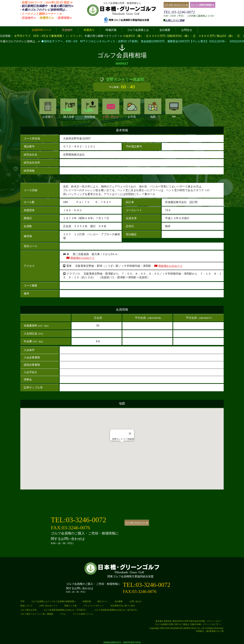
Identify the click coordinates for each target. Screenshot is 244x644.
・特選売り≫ (45, 18)
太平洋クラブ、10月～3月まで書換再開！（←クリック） (49, 36)
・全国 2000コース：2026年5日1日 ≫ (46, 2)
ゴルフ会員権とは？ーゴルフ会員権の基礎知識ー (54, 601)
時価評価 (87, 601)
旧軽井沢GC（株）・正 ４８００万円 (191, 36)
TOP (22, 601)
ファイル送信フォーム (83, 614)
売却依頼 (90, 108)
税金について (26, 606)
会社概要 (119, 601)
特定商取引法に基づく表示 (123, 606)
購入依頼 (69, 108)
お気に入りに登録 (175, 20)
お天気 (132, 108)
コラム (63, 614)
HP (174, 108)
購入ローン (103, 601)
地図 (153, 108)
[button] (122, 446)
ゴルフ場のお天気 (28, 610)
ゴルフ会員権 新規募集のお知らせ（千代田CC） (65, 610)
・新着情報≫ (63, 18)
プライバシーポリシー (94, 606)
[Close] (130, 434)
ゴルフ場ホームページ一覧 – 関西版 (37, 614)
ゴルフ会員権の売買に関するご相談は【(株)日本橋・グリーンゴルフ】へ (188, 624)
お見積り (48, 108)
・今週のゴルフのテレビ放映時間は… (43, 10)
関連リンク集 (70, 606)
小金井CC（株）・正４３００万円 (144, 36)
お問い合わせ (111, 108)
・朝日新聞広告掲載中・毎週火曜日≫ (46, 6)
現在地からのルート (83, 258)
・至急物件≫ (27, 18)
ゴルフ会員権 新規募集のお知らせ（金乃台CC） (116, 610)
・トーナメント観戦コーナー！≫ (40, 14)
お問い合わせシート (48, 606)
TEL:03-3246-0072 (179, 12)
